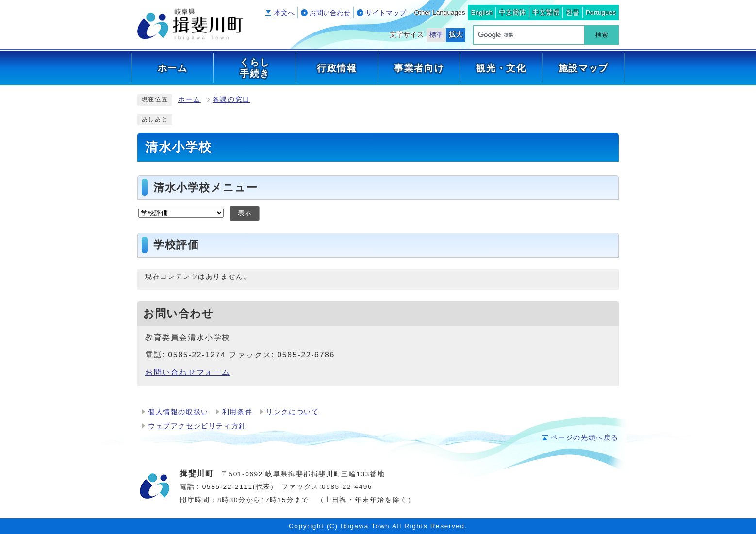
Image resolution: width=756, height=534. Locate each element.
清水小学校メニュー (205, 187)
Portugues (601, 12)
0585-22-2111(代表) (238, 487)
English (482, 12)
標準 (436, 35)
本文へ (284, 13)
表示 (245, 213)
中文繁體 (546, 12)
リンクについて (292, 412)
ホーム (189, 100)
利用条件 (237, 412)
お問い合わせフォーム (188, 372)
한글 (573, 12)
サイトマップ (386, 13)
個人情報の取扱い (178, 412)
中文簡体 (512, 12)
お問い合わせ (330, 13)
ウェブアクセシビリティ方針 (197, 426)
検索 (602, 35)
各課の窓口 (231, 100)
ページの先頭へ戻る (585, 438)
